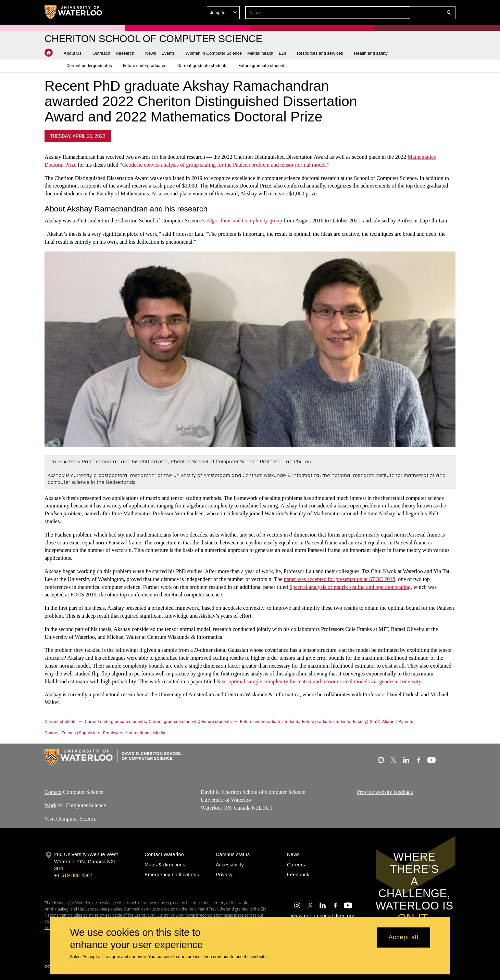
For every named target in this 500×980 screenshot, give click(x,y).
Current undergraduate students (115, 721)
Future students (217, 721)
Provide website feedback (385, 792)
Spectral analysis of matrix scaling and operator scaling (350, 587)
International (138, 733)
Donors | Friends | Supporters (72, 733)
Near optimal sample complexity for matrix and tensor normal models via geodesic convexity (319, 681)
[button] (399, 13)
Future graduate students (326, 721)
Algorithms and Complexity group (244, 221)
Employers (113, 733)
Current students (61, 721)
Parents (406, 721)
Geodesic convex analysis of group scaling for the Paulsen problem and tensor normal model (224, 165)
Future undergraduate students (270, 721)
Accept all (404, 938)
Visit (50, 819)
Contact (53, 792)
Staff (374, 721)
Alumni (389, 721)
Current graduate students (174, 721)
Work (51, 805)
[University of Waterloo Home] (74, 12)
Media (159, 733)
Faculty (360, 721)
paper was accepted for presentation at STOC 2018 (340, 579)
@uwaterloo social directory (323, 916)
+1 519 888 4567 (73, 875)
